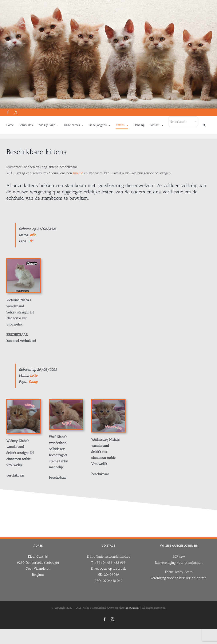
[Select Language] (183, 122)
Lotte (34, 376)
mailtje (78, 173)
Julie (33, 235)
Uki (31, 241)
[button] (204, 125)
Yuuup (33, 382)
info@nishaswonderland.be (110, 556)
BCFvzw (179, 556)
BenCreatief (133, 608)
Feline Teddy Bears (179, 572)
